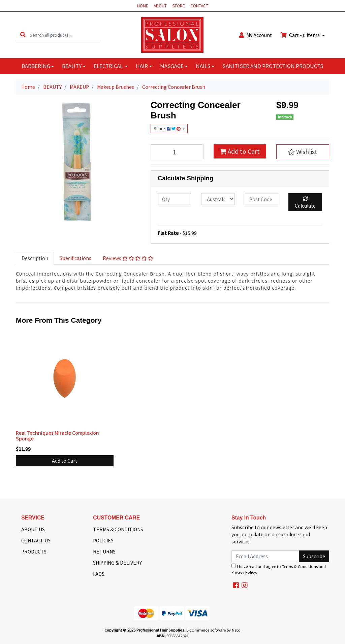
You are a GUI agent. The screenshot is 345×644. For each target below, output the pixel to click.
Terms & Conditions (300, 566)
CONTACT (199, 6)
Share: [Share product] (168, 129)
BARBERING (36, 66)
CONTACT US (36, 540)
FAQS (99, 574)
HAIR (142, 66)
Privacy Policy (244, 572)
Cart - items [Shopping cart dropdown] (301, 35)
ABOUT (160, 6)
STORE (179, 6)
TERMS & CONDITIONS (118, 529)
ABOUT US (33, 529)
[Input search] (65, 35)
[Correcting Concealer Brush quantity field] (177, 152)
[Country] (218, 199)
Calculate (305, 203)
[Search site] (23, 35)
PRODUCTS (34, 551)
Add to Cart (240, 151)
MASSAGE (172, 66)
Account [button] (256, 35)
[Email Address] (265, 556)
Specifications (75, 258)
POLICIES (103, 540)
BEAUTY (72, 66)
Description (35, 258)
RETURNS (104, 551)
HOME (143, 6)
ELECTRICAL (109, 66)
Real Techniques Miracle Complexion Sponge (57, 436)
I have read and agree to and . (279, 569)
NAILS (203, 66)
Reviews (128, 258)
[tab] (35, 258)
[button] (303, 152)
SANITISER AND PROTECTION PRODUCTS (273, 66)
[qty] (174, 199)
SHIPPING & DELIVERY (117, 563)
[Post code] (262, 199)
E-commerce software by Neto (213, 630)
